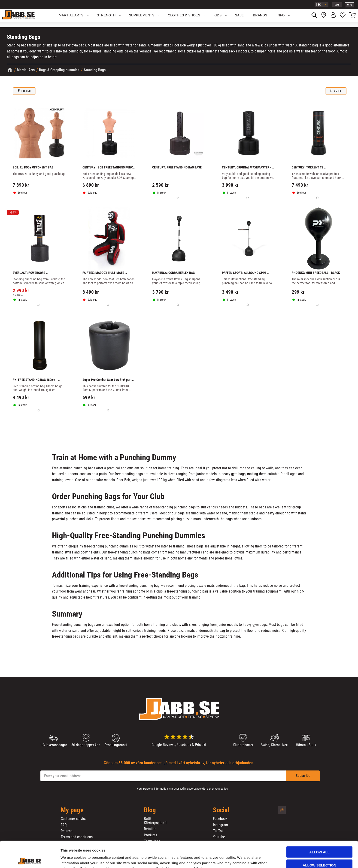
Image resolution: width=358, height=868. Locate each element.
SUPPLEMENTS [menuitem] (142, 15)
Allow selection (320, 840)
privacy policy (219, 789)
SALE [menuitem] (239, 15)
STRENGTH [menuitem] (106, 15)
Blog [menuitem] (150, 810)
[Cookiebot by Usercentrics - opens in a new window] (30, 859)
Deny (319, 853)
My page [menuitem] (72, 810)
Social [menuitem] (221, 810)
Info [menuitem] (281, 15)
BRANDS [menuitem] (260, 15)
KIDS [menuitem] (218, 15)
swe (337, 5)
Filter (26, 91)
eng (350, 5)
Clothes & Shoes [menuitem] (184, 15)
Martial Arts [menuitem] (71, 15)
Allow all (319, 827)
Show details (242, 859)
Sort (338, 91)
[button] (343, 15)
